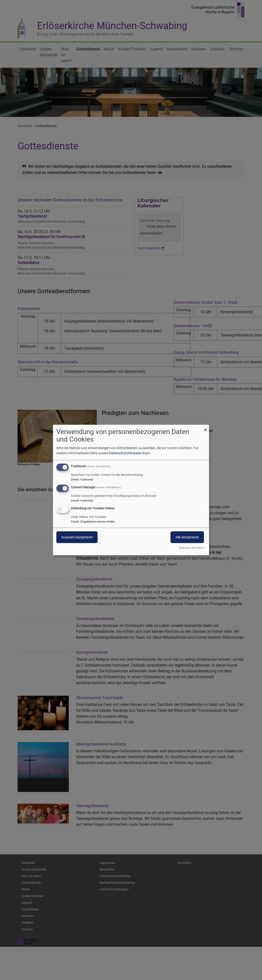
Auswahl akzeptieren (77, 537)
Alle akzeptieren (187, 537)
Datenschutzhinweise (125, 453)
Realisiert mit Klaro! (191, 548)
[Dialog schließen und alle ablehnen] (205, 428)
